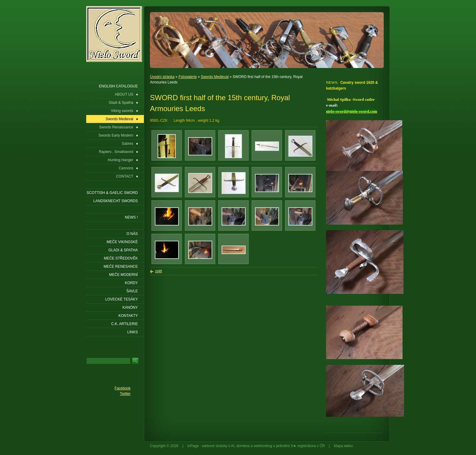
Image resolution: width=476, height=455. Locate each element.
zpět (159, 271)
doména (243, 446)
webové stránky (214, 446)
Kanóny (130, 307)
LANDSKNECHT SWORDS (116, 201)
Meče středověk (121, 258)
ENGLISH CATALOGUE (118, 86)
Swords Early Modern (116, 135)
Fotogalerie (188, 77)
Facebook (122, 388)
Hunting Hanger (121, 160)
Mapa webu (343, 446)
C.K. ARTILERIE (124, 324)
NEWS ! (131, 217)
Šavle (132, 291)
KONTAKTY (128, 316)
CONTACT (125, 176)
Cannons (126, 168)
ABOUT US (124, 94)
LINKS (133, 332)
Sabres (127, 144)
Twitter (125, 394)
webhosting (263, 446)
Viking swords (122, 111)
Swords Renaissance (116, 127)
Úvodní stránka (162, 77)
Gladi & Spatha (121, 103)
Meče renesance (121, 267)
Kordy (131, 283)
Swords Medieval (214, 77)
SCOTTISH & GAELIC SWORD (112, 193)
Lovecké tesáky (122, 299)
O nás (132, 234)
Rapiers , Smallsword (116, 152)
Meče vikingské (122, 242)
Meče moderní (123, 275)
